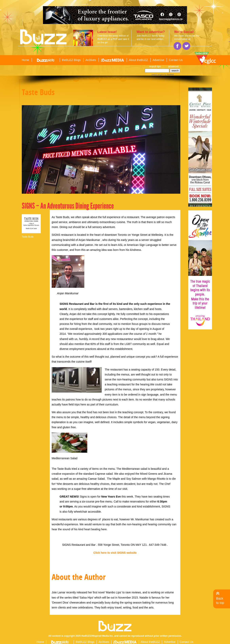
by (169, 75)
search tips (155, 66)
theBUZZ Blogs (71, 60)
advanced (173, 66)
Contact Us (176, 60)
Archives (91, 60)
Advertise (158, 60)
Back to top (220, 601)
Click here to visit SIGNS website (115, 553)
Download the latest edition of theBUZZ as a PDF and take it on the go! (113, 39)
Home (25, 60)
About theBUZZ (138, 60)
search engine (158, 75)
